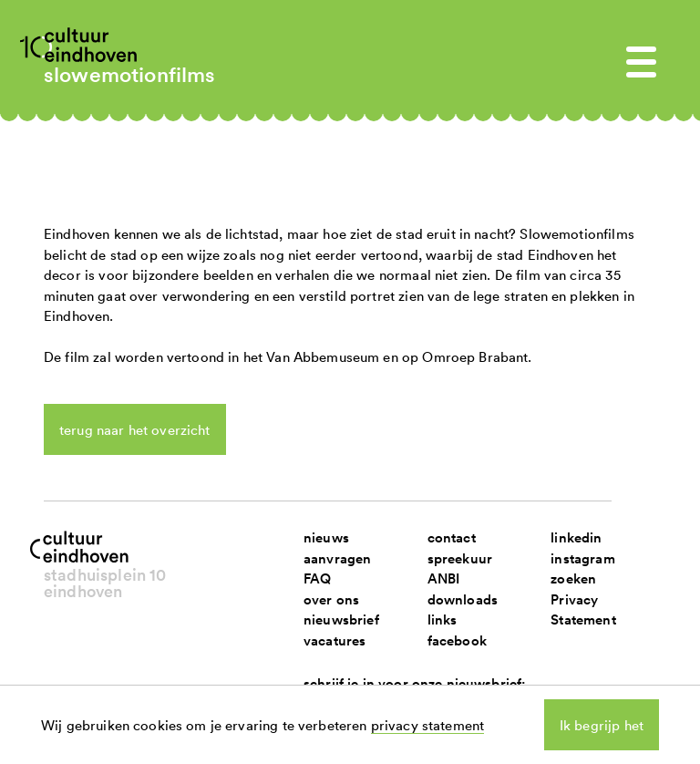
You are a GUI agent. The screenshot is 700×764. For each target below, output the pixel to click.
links (443, 619)
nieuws (326, 537)
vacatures (335, 640)
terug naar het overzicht (135, 429)
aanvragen (337, 558)
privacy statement (428, 725)
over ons (331, 599)
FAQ (317, 578)
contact (452, 537)
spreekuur (460, 558)
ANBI (444, 578)
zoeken (573, 578)
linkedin (576, 537)
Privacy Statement (583, 610)
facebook (457, 640)
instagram (582, 558)
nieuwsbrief (341, 619)
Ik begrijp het (602, 725)
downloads (463, 599)
